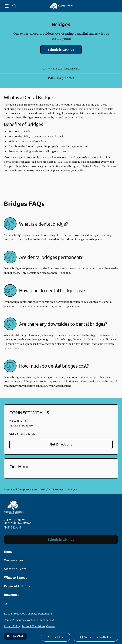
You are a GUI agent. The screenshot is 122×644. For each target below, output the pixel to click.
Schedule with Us (61, 50)
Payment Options (17, 586)
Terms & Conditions (33, 626)
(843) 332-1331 (66, 78)
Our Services (14, 560)
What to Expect (15, 577)
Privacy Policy (12, 626)
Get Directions (61, 444)
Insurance (12, 595)
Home (8, 552)
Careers (51, 626)
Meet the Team (15, 569)
